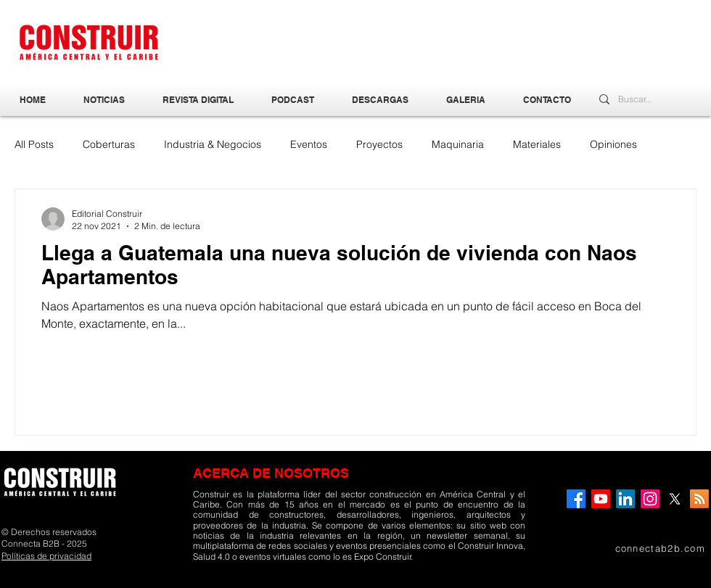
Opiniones (613, 144)
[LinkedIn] (625, 499)
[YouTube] (601, 499)
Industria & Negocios (213, 144)
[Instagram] (650, 499)
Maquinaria (458, 144)
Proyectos (379, 144)
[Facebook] (576, 499)
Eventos (309, 144)
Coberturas (109, 144)
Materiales (537, 144)
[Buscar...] (639, 100)
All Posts (34, 144)
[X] (675, 499)
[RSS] (699, 499)
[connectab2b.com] (638, 548)
